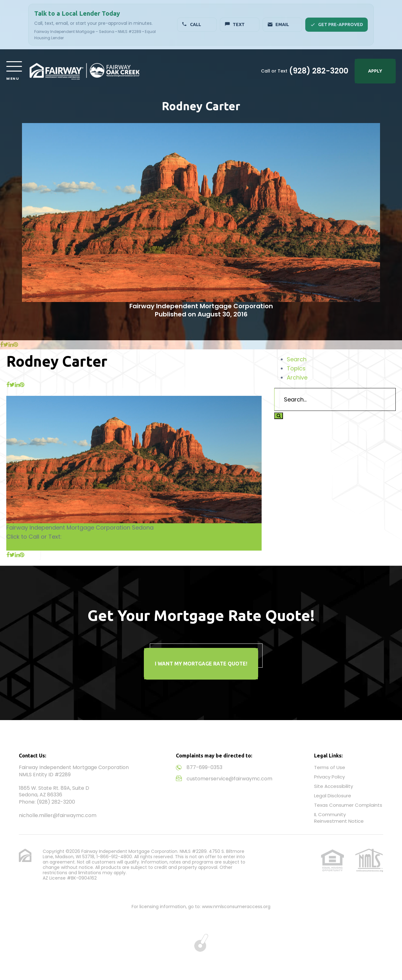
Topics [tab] (296, 368)
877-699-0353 (204, 767)
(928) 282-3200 (319, 71)
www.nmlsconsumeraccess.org (236, 907)
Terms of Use (330, 767)
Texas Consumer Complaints (348, 805)
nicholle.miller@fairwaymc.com (58, 815)
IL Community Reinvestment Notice (339, 818)
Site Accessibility (334, 786)
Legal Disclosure (333, 796)
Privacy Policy (329, 777)
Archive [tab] (297, 377)
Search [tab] (297, 359)
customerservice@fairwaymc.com (229, 779)
